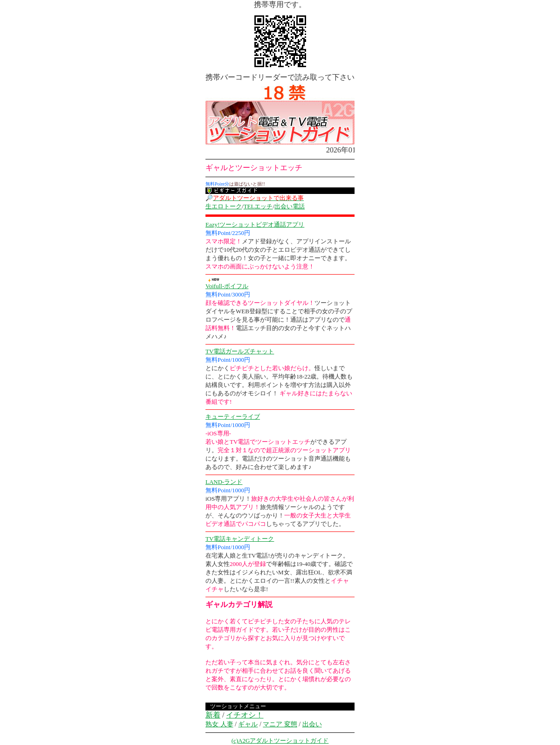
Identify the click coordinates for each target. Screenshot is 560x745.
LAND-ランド (224, 482)
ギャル (248, 724)
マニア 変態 (280, 724)
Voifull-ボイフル (227, 286)
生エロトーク (224, 206)
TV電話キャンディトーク (240, 539)
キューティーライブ (233, 417)
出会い (312, 724)
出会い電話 (290, 206)
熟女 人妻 (219, 724)
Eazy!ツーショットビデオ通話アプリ (255, 224)
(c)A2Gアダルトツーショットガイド (280, 741)
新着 (213, 715)
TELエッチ (258, 206)
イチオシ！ (245, 715)
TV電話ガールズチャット (240, 351)
